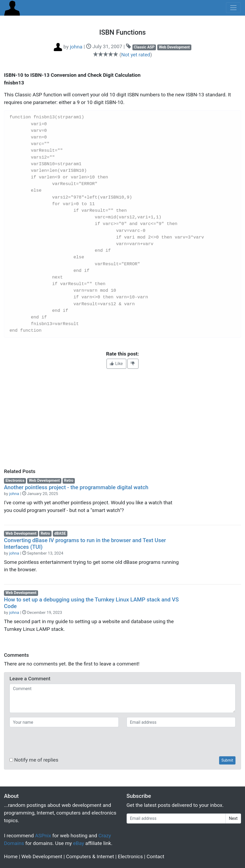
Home (11, 856)
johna (14, 494)
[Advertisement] (122, 419)
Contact (156, 856)
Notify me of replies (34, 760)
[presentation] (50, 742)
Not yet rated (136, 55)
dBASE (60, 534)
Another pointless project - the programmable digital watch (76, 487)
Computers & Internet (90, 856)
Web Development (174, 47)
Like (116, 364)
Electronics (15, 481)
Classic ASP (144, 47)
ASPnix (43, 836)
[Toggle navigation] (233, 8)
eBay (79, 843)
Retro (69, 481)
